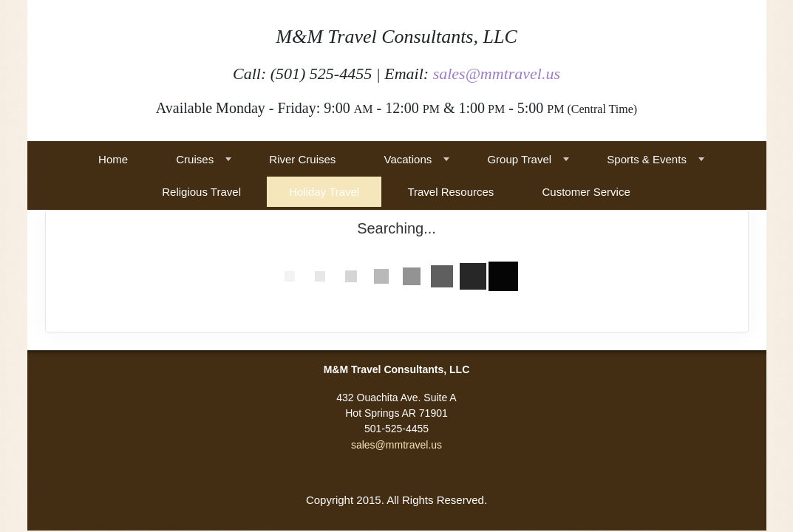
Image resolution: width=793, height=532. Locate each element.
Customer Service (586, 192)
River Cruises (302, 159)
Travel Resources (450, 192)
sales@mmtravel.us (497, 74)
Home (113, 159)
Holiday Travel (324, 192)
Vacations (408, 159)
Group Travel (519, 159)
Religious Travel (201, 192)
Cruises (195, 159)
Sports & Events (647, 159)
